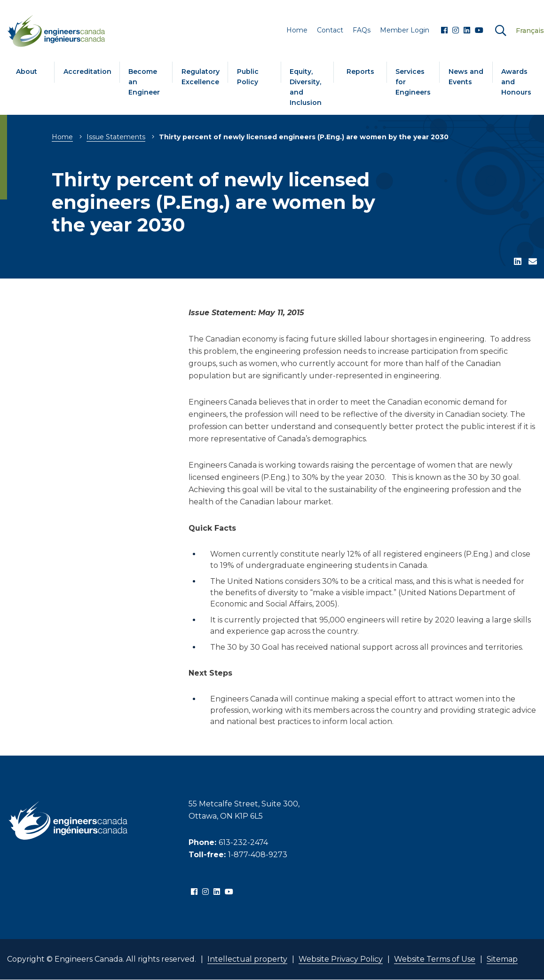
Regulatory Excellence (201, 77)
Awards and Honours (516, 82)
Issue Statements (116, 137)
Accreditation (87, 72)
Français (530, 31)
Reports (360, 72)
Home (62, 137)
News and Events (466, 77)
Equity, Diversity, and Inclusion (306, 87)
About (27, 72)
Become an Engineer (144, 82)
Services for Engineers (413, 82)
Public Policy (248, 77)
